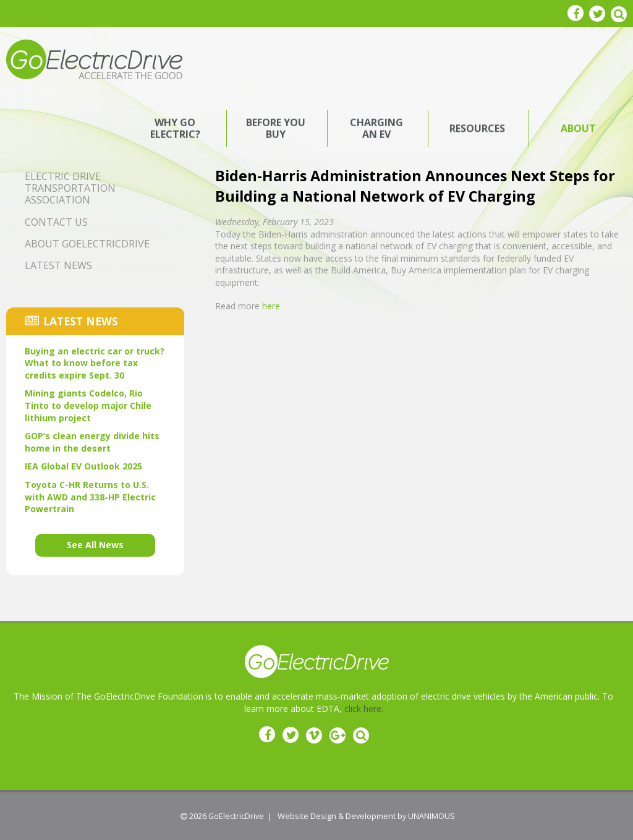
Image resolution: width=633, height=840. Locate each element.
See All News (95, 545)
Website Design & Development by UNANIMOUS (366, 816)
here (271, 306)
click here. (364, 709)
